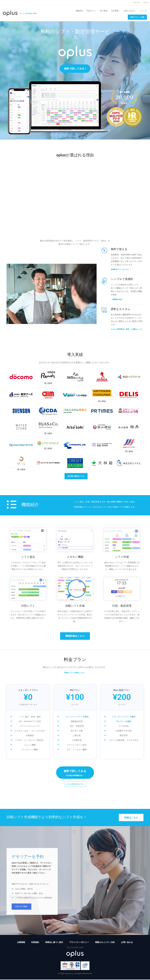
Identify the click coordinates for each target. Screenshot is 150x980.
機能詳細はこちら (75, 636)
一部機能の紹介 (117, 299)
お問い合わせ (127, 943)
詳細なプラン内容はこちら (75, 673)
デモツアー (137, 3)
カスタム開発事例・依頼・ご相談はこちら (127, 331)
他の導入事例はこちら (76, 476)
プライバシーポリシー (79, 943)
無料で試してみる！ (76, 69)
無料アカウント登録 (137, 17)
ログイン (146, 3)
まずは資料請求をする (75, 784)
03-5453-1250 (31, 13)
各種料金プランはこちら (121, 269)
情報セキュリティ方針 (105, 943)
